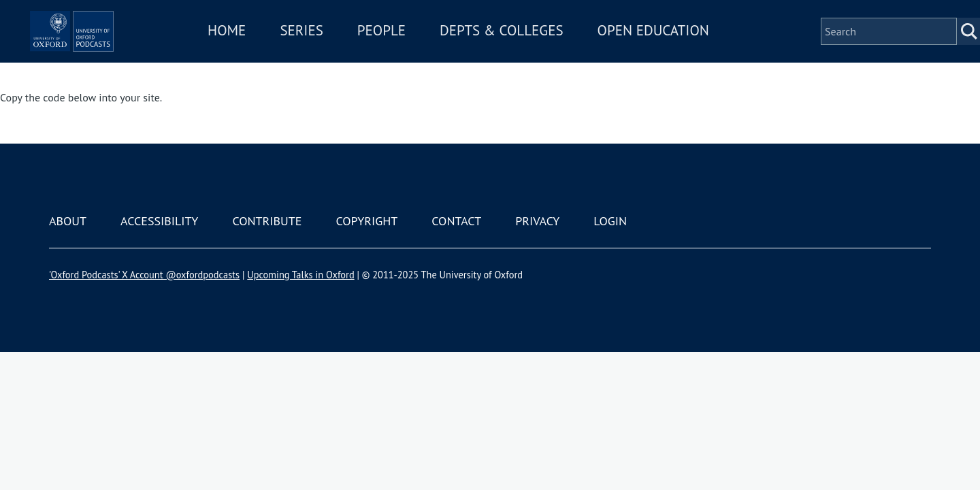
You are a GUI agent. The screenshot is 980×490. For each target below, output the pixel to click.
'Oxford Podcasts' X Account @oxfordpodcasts (144, 275)
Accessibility (159, 221)
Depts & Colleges (542, 50)
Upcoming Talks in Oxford (300, 275)
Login (610, 221)
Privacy (537, 221)
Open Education (693, 50)
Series (341, 50)
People (421, 50)
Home (267, 50)
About (68, 221)
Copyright (366, 221)
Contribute (267, 221)
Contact (456, 221)
